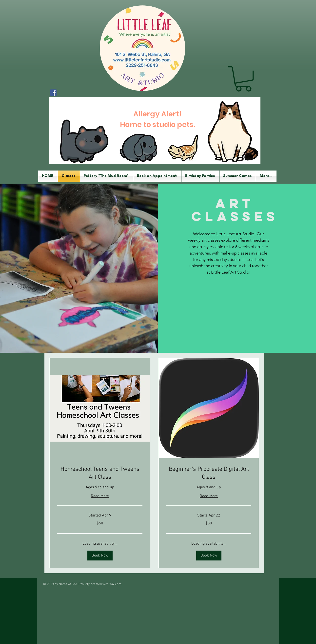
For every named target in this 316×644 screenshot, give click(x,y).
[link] (100, 473)
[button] (243, 79)
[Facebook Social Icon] (53, 93)
